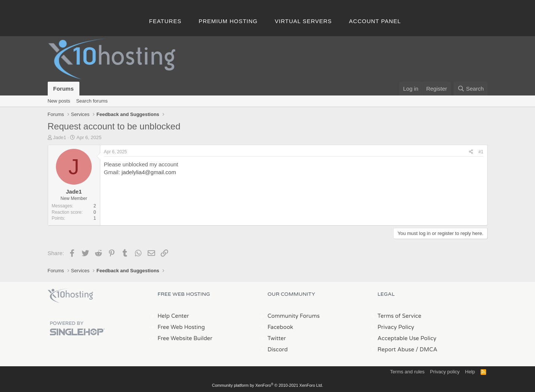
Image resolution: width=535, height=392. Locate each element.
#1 (481, 152)
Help (470, 372)
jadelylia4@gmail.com (149, 172)
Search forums (92, 101)
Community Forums (294, 316)
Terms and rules (407, 372)
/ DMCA (427, 349)
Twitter (277, 338)
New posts (59, 101)
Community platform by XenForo (268, 385)
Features (165, 21)
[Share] (471, 152)
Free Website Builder (185, 338)
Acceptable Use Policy (407, 338)
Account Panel (375, 21)
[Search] (471, 89)
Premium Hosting (228, 21)
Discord (278, 349)
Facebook (281, 327)
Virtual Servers (303, 21)
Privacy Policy (396, 327)
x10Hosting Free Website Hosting (70, 296)
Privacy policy (445, 372)
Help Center (173, 316)
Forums (64, 89)
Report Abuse (396, 349)
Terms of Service (400, 316)
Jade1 (59, 137)
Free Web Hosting (181, 327)
